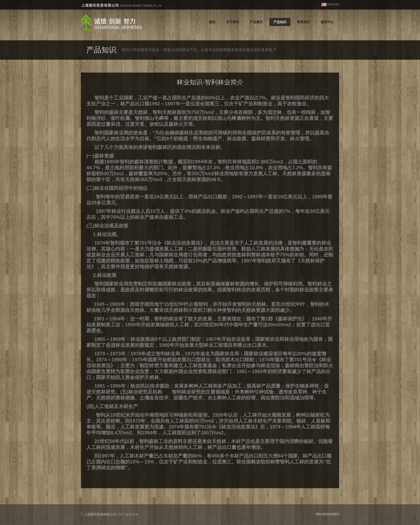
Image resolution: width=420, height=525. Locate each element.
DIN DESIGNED (327, 514)
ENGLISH (333, 4)
